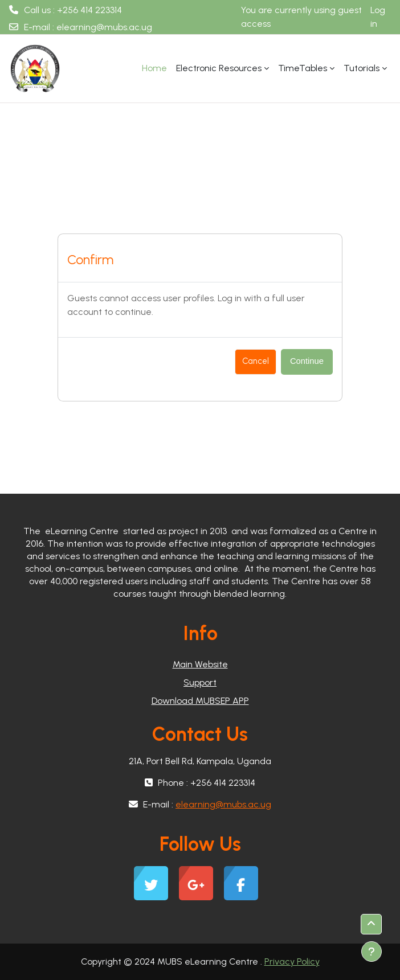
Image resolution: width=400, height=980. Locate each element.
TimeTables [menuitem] (303, 68)
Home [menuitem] (154, 68)
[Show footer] (372, 952)
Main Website (200, 664)
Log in (378, 17)
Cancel (256, 361)
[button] (371, 924)
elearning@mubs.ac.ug (104, 27)
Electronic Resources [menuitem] (219, 68)
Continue (307, 361)
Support (200, 682)
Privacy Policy (292, 961)
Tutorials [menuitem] (362, 68)
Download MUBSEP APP (200, 701)
